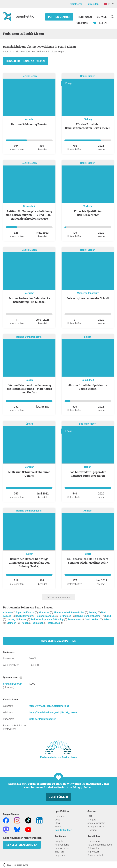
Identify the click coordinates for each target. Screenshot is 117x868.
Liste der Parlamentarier (42, 719)
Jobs (58, 820)
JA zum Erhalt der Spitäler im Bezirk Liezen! (88, 387)
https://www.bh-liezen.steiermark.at (49, 706)
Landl (108, 616)
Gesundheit (29, 206)
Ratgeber (60, 841)
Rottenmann (75, 619)
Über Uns (82, 23)
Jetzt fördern (58, 797)
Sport (88, 554)
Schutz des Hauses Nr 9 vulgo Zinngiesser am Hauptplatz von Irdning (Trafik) (29, 563)
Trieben (25, 623)
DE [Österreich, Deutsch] (107, 4)
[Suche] (113, 17)
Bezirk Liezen (29, 76)
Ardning (93, 612)
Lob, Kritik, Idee (63, 830)
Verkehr (29, 119)
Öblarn (29, 424)
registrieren (76, 4)
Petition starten (59, 17)
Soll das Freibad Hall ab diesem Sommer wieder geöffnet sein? (88, 561)
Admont (88, 511)
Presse (58, 827)
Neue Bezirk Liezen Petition (58, 641)
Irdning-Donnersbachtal (29, 337)
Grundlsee (66, 616)
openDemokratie (96, 823)
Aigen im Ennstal (25, 612)
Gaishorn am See (47, 616)
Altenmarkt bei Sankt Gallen (69, 612)
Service (102, 17)
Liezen (88, 337)
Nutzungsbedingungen (100, 845)
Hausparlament (96, 827)
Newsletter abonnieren (22, 845)
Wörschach (54, 623)
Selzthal (108, 619)
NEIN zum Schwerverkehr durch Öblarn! (29, 474)
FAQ (90, 816)
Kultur (29, 554)
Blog (57, 823)
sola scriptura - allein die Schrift (88, 298)
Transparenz (94, 841)
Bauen (29, 380)
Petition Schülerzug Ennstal (29, 124)
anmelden (93, 4)
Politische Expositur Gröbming (47, 619)
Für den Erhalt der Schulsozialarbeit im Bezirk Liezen (88, 126)
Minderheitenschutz (88, 293)
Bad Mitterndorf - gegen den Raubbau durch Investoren (88, 474)
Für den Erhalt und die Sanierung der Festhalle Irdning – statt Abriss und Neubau (29, 389)
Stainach (12, 623)
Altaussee (44, 612)
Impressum (93, 852)
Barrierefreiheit (95, 855)
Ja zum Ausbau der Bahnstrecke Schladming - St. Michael (29, 300)
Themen (59, 852)
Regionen (60, 855)
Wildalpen (38, 623)
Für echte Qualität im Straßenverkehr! (88, 213)
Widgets (92, 820)
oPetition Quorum (13, 684)
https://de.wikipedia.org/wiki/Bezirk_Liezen (53, 712)
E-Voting (92, 830)
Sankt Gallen (92, 619)
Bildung (88, 119)
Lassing (11, 619)
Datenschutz (94, 848)
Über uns (60, 816)
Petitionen (85, 17)
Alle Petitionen (63, 845)
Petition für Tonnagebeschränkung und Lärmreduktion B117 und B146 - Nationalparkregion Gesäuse (29, 215)
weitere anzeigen (58, 597)
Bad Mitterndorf (88, 424)
